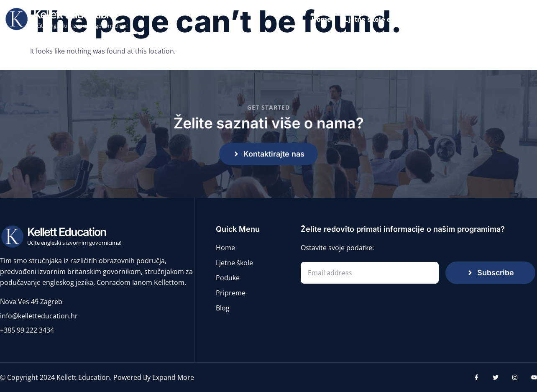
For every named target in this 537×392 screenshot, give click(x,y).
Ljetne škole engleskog (383, 19)
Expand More (173, 377)
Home (321, 19)
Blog (525, 19)
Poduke (447, 19)
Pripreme (488, 19)
